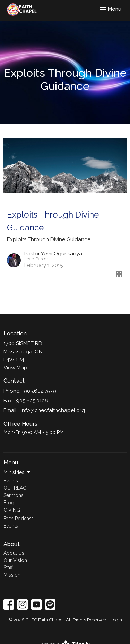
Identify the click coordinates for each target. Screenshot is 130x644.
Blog (9, 503)
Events (11, 481)
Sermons (14, 495)
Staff (8, 568)
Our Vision (15, 560)
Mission (12, 575)
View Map (15, 368)
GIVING (12, 510)
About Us (14, 553)
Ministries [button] (17, 472)
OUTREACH (17, 488)
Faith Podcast (18, 519)
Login (116, 620)
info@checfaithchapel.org (53, 410)
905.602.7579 (40, 391)
